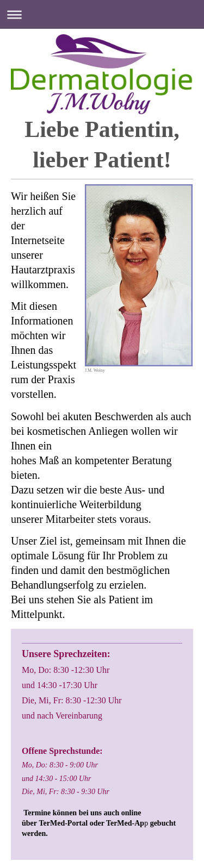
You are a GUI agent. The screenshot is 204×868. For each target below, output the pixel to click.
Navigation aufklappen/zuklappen (102, 14)
